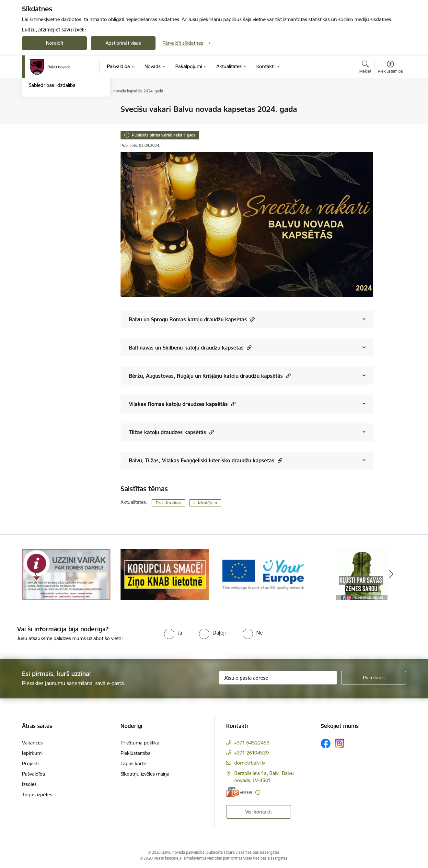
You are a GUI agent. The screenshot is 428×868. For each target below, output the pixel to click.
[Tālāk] (391, 574)
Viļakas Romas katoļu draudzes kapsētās (182, 404)
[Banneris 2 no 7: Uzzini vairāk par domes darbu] (165, 574)
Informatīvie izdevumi (52, 132)
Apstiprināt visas (123, 43)
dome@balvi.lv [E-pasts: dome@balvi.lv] (250, 763)
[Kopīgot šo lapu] (390, 123)
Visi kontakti (258, 812)
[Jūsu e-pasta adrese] (278, 678)
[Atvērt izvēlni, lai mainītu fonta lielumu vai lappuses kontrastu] (390, 68)
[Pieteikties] (374, 678)
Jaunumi (38, 121)
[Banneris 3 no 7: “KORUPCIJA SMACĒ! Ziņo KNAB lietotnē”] (263, 574)
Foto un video (44, 143)
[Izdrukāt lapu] (390, 107)
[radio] (173, 633)
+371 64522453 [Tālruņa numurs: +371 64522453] (252, 743)
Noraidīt (55, 43)
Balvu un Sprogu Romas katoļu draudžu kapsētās (192, 319)
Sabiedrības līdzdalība (52, 155)
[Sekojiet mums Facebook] (326, 743)
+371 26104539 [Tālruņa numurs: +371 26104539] (252, 753)
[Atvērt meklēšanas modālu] (365, 68)
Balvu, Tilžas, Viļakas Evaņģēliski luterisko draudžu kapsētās (206, 460)
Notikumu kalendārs (51, 109)
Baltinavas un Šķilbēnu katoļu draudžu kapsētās (190, 347)
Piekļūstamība (136, 753)
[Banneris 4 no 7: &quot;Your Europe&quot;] (362, 574)
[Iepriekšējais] (37, 574)
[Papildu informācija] (258, 792)
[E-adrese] (239, 792)
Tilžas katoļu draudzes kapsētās (171, 432)
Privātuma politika (140, 743)
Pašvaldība (34, 774)
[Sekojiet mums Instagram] (340, 743)
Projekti (30, 763)
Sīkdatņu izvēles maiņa (145, 774)
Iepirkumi (32, 753)
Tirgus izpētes (37, 795)
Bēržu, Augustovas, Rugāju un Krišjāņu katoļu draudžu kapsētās (210, 376)
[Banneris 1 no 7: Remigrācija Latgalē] (66, 574)
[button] (252, 319)
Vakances (32, 743)
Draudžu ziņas (168, 503)
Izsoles (29, 784)
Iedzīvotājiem (205, 503)
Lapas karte (133, 763)
